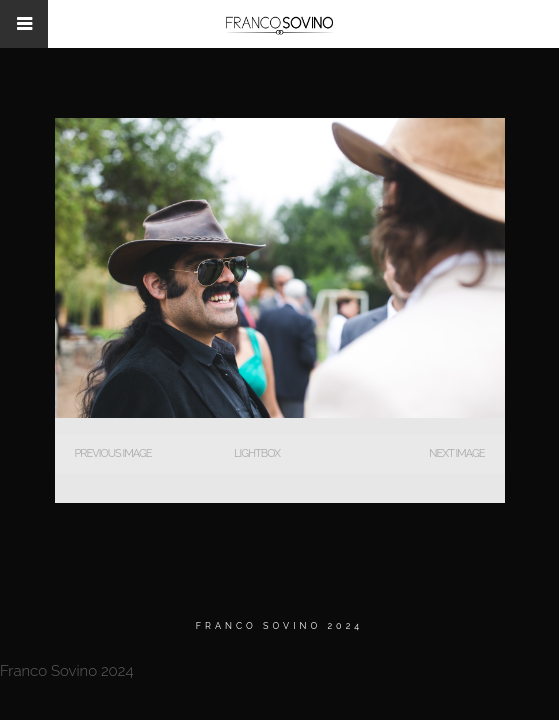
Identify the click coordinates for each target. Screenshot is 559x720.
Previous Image (113, 453)
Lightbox (257, 453)
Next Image (456, 453)
